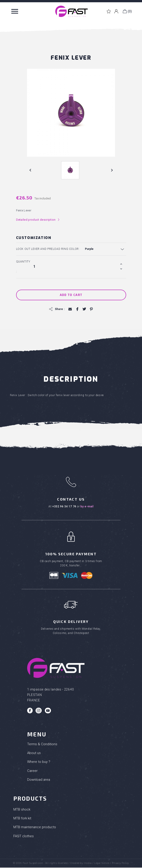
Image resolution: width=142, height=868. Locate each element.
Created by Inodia (81, 864)
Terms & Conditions (42, 745)
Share (77, 309)
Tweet (84, 309)
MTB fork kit (22, 819)
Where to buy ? (39, 762)
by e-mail (87, 506)
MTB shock (22, 810)
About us (34, 753)
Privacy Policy (120, 864)
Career (32, 771)
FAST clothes (24, 836)
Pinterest (91, 309)
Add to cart (71, 295)
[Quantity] (76, 266)
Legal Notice (102, 864)
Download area (39, 780)
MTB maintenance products (35, 828)
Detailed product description (38, 220)
